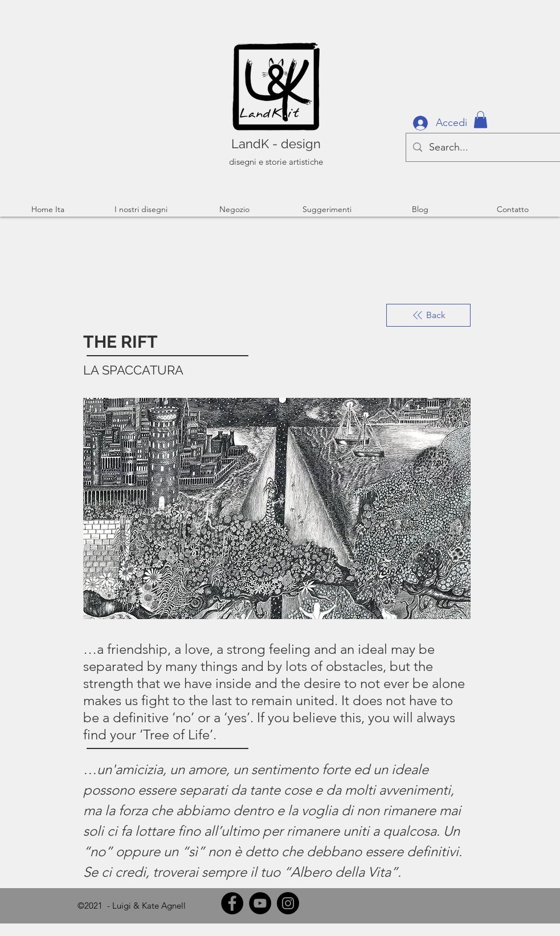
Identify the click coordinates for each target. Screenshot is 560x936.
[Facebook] (232, 903)
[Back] (428, 315)
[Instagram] (288, 903)
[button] (481, 120)
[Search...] (483, 147)
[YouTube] (260, 903)
